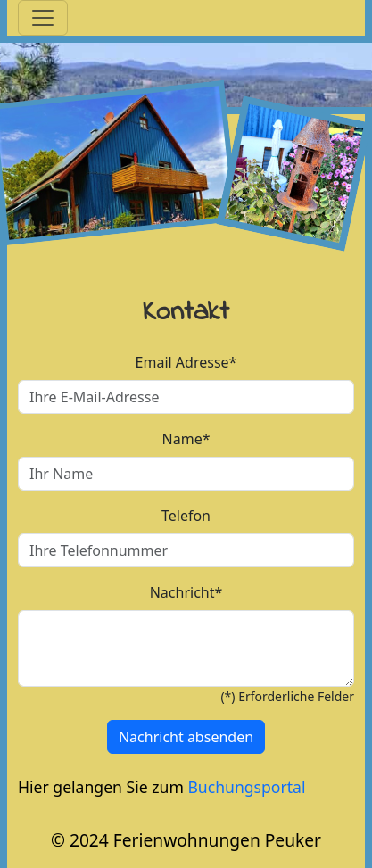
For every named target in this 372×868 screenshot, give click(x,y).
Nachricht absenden (186, 737)
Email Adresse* (186, 362)
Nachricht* (186, 592)
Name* (186, 439)
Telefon (186, 516)
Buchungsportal (246, 787)
